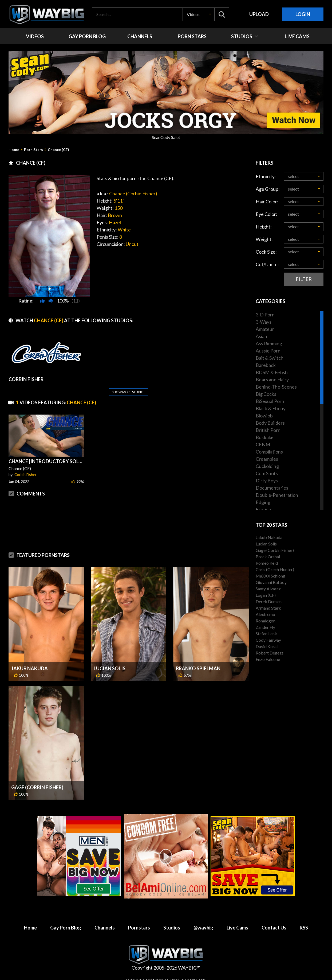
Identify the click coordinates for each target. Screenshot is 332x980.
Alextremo (265, 614)
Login (303, 14)
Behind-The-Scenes (276, 387)
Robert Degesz (270, 653)
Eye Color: (266, 214)
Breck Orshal (268, 557)
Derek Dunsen (269, 601)
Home (14, 150)
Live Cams (237, 928)
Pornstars (139, 928)
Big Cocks (266, 394)
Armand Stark (268, 608)
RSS (304, 928)
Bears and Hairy (272, 379)
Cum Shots (267, 473)
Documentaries (272, 488)
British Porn (268, 430)
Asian (261, 336)
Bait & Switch (270, 358)
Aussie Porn (268, 351)
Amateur (265, 329)
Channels (105, 928)
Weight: (264, 239)
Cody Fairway (268, 640)
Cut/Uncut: (268, 264)
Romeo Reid (267, 563)
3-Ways (264, 322)
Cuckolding (267, 466)
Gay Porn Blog (66, 928)
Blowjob (264, 416)
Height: (264, 227)
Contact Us (274, 928)
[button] (199, 14)
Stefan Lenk (266, 634)
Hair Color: (267, 202)
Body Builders (270, 423)
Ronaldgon (266, 621)
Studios (172, 928)
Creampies (267, 459)
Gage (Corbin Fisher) (37, 787)
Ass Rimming (269, 343)
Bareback (266, 365)
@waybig (203, 928)
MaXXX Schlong (270, 576)
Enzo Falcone (268, 659)
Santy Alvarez (268, 589)
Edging (263, 502)
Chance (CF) (58, 150)
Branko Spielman (198, 668)
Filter (304, 279)
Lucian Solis (110, 668)
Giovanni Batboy (271, 582)
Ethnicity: (266, 176)
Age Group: (268, 189)
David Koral (267, 646)
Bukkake (265, 437)
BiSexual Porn (270, 401)
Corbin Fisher (25, 474)
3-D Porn (265, 315)
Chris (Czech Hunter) (275, 569)
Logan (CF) (266, 595)
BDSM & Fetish (272, 372)
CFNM (263, 444)
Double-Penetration (277, 495)
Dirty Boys (267, 481)
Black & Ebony (271, 408)
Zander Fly (265, 627)
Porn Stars (33, 150)
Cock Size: (266, 252)
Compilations (269, 452)
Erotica (263, 509)
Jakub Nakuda (29, 668)
